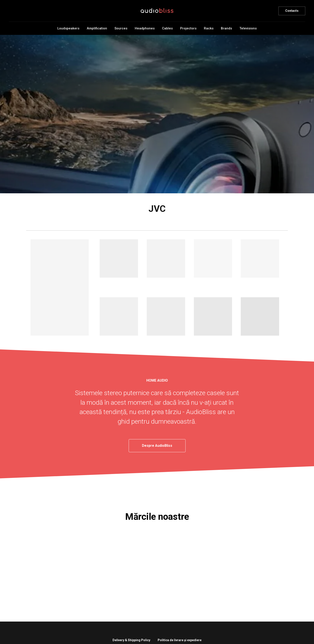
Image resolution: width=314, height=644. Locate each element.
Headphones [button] (145, 28)
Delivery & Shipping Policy (131, 640)
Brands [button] (226, 28)
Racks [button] (209, 28)
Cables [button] (167, 28)
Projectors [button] (188, 28)
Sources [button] (121, 28)
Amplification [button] (97, 28)
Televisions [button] (248, 28)
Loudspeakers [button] (68, 28)
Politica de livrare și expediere (180, 640)
